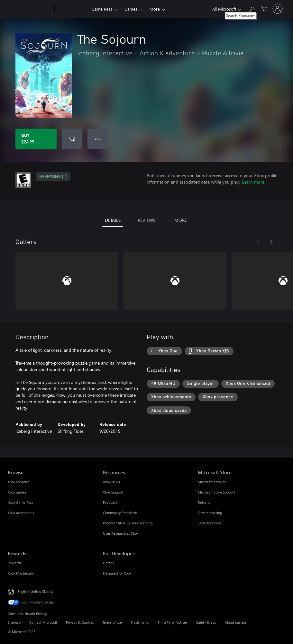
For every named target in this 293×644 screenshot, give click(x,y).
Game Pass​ (102, 9)
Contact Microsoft (43, 622)
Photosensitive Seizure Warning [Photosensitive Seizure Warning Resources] (128, 523)
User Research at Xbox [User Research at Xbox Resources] (121, 533)
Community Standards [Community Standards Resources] (120, 513)
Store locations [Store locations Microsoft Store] (210, 523)
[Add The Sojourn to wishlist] (72, 139)
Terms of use (112, 622)
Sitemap (14, 622)
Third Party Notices (173, 622)
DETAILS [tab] (113, 220)
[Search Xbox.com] (252, 8)
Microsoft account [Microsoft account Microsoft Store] (212, 482)
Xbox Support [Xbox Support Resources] (113, 492)
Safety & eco (206, 622)
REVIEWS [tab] (146, 220)
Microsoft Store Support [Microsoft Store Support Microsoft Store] (216, 492)
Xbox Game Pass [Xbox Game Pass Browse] (21, 502)
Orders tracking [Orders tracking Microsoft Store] (210, 513)
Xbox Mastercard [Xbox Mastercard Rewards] (21, 573)
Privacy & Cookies (80, 622)
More (155, 9)
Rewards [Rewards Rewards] (14, 563)
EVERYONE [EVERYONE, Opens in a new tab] (53, 177)
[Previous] (258, 242)
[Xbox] (72, 9)
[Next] (271, 242)
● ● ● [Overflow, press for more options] (98, 139)
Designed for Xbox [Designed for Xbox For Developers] (117, 573)
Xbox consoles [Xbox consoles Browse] (19, 482)
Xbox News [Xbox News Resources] (111, 482)
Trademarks (140, 622)
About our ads (236, 622)
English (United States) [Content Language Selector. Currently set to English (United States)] (35, 591)
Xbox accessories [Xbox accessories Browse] (21, 513)
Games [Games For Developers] (108, 563)
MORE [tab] (181, 220)
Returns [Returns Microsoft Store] (204, 502)
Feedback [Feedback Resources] (110, 502)
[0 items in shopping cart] (264, 8)
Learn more (253, 182)
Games (131, 9)
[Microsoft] (30, 9)
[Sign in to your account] (278, 9)
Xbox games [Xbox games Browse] (17, 492)
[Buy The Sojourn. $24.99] (36, 139)
